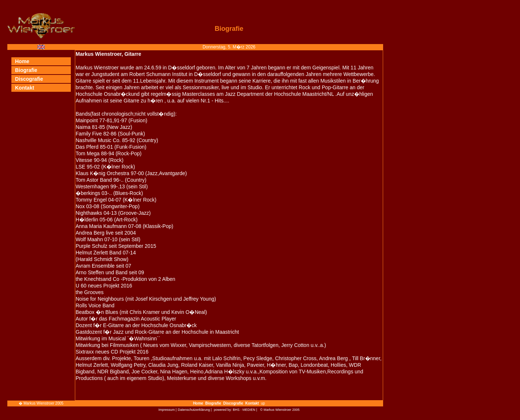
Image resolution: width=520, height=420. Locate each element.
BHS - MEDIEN (244, 410)
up (263, 403)
